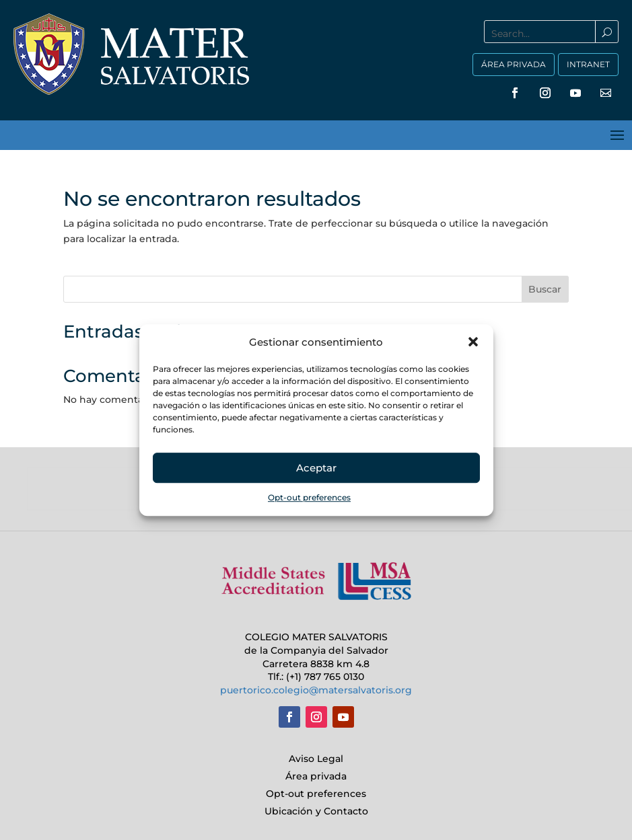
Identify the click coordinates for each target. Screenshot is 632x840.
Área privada (316, 776)
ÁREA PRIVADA (514, 64)
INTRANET (588, 64)
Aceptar (316, 468)
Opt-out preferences (309, 498)
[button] (473, 342)
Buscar (545, 289)
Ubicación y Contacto (316, 811)
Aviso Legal (316, 759)
